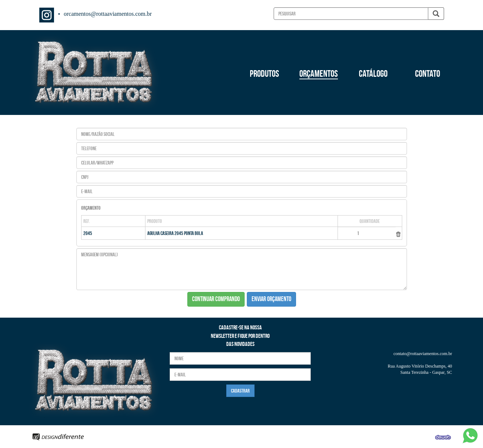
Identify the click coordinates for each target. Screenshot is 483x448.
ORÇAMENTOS (319, 73)
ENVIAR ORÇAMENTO (271, 299)
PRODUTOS (264, 73)
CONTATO (428, 73)
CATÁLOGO (373, 73)
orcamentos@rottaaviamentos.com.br (108, 14)
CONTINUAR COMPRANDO (216, 299)
